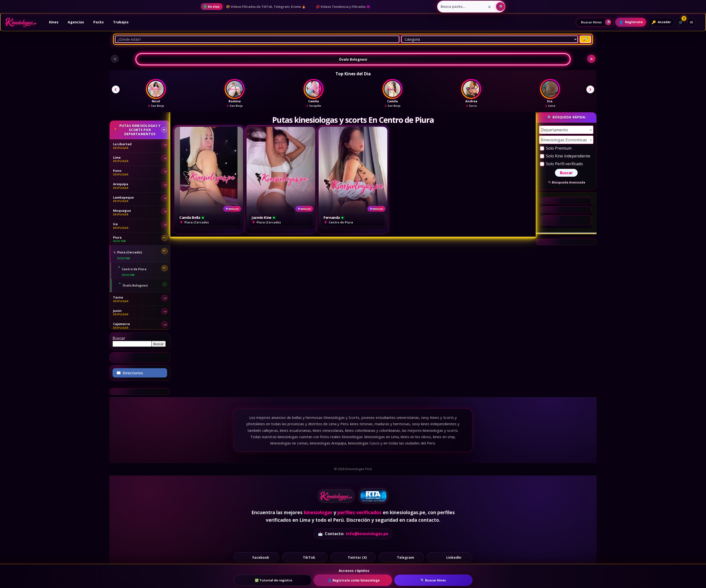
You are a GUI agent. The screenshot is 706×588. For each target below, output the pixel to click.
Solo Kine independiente (565, 156)
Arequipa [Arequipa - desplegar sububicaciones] (121, 184)
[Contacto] (691, 22)
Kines (54, 22)
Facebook (257, 557)
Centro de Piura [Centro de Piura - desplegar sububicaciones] (134, 269)
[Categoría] (490, 39)
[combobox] (566, 130)
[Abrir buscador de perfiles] (595, 22)
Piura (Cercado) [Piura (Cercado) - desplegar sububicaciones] (129, 252)
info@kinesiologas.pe (367, 534)
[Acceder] (661, 22)
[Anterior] (116, 89)
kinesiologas (318, 512)
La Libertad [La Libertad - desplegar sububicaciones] (122, 144)
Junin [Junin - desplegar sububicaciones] (117, 311)
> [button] (591, 59)
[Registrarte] (631, 22)
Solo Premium (556, 148)
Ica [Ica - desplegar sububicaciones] (115, 224)
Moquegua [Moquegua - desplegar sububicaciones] (122, 211)
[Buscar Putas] (585, 39)
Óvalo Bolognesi (353, 59)
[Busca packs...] (466, 7)
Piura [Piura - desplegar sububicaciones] (117, 237)
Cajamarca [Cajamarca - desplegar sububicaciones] (121, 324)
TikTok (305, 557)
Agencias (76, 22)
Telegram (401, 557)
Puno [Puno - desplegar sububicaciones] (117, 171)
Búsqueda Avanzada (566, 182)
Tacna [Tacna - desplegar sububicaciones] (118, 297)
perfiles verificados (359, 512)
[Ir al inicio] (21, 22)
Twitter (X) (353, 557)
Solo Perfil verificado (561, 164)
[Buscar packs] (500, 7)
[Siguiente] (590, 89)
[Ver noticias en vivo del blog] (212, 7)
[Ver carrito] (681, 22)
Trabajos (121, 22)
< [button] (115, 59)
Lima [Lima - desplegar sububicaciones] (117, 157)
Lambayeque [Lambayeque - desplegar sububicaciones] (123, 197)
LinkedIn (450, 557)
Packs (99, 22)
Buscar (119, 338)
